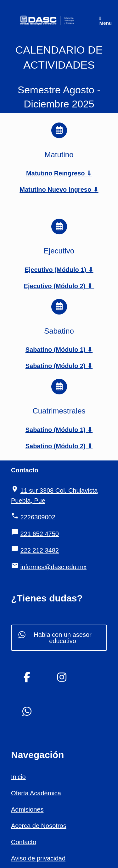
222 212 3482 (40, 550)
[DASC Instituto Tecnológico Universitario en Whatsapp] (27, 712)
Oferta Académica (36, 793)
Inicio (18, 777)
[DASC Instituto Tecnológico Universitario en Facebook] (27, 677)
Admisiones (27, 809)
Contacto (24, 842)
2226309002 (38, 517)
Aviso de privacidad (38, 858)
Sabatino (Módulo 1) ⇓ (59, 350)
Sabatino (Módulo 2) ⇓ (59, 366)
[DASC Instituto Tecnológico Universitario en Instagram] (62, 677)
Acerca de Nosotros (39, 826)
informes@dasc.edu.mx (53, 567)
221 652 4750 (40, 534)
